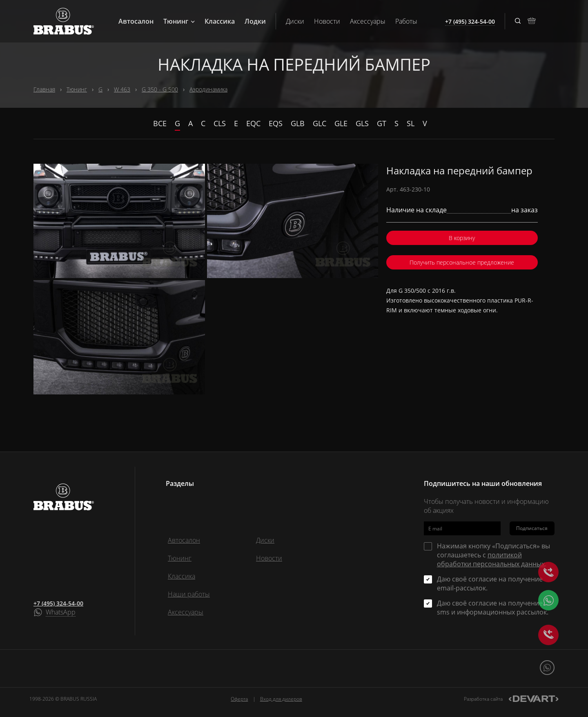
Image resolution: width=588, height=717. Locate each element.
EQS (276, 123)
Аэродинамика (208, 89)
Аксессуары (368, 21)
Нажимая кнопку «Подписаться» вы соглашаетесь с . (493, 555)
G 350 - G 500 (160, 89)
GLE (341, 123)
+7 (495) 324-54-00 (58, 603)
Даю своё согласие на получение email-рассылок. (490, 583)
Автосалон (136, 21)
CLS (220, 123)
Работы (406, 21)
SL (411, 123)
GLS (362, 123)
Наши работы (189, 594)
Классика (220, 21)
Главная (44, 89)
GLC (320, 123)
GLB (298, 123)
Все (160, 123)
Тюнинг (179, 21)
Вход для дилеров (281, 699)
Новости (327, 21)
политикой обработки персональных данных (491, 559)
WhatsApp (61, 612)
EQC (253, 123)
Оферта (239, 699)
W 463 (122, 89)
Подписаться (532, 528)
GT (382, 123)
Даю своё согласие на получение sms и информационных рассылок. (493, 608)
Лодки (255, 21)
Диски (295, 21)
